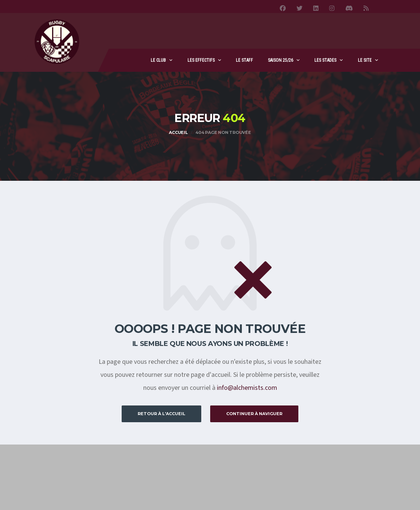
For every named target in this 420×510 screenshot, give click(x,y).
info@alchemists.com (247, 388)
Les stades (325, 60)
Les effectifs (201, 60)
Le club (158, 60)
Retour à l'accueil (161, 414)
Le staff (244, 60)
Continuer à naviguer (254, 414)
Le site (365, 60)
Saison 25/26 (280, 60)
